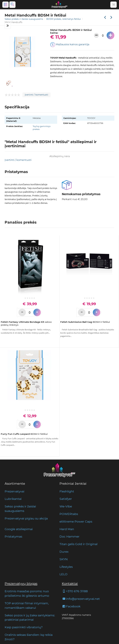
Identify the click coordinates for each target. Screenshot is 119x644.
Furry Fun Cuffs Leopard (24, 434)
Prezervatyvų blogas (21, 584)
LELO (63, 574)
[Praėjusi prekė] (105, 18)
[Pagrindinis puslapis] (59, 5)
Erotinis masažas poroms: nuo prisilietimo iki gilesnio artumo (27, 593)
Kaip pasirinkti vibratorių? (24, 627)
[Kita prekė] (111, 18)
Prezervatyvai (14, 491)
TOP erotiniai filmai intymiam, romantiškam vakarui (27, 605)
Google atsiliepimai (19, 529)
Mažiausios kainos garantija (70, 45)
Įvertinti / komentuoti (36, 95)
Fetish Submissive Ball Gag (85, 322)
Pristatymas (13, 536)
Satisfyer (66, 499)
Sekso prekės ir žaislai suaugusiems (24, 19)
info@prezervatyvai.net (81, 599)
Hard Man (67, 529)
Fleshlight (67, 491)
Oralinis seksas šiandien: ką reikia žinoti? (29, 637)
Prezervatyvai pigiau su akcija (26, 518)
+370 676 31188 (75, 591)
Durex (64, 552)
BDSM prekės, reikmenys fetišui (64, 19)
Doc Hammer (69, 536)
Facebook (71, 606)
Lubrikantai (13, 499)
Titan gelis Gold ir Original (78, 544)
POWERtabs (69, 514)
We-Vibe (66, 506)
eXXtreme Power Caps (76, 521)
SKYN (64, 559)
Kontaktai (70, 584)
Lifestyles (66, 567)
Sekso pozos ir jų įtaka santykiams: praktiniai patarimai (30, 618)
